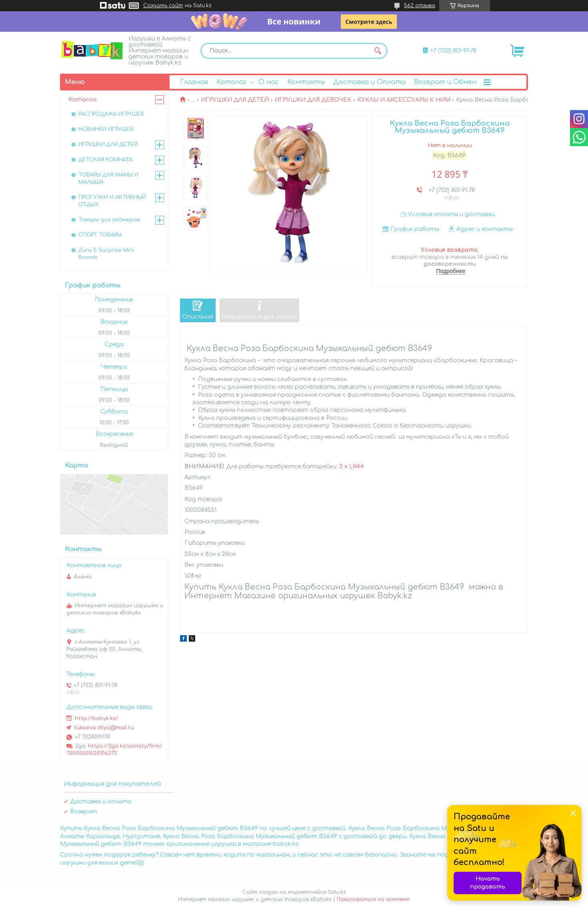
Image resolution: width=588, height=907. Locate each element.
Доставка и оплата (101, 802)
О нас (269, 82)
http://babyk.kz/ (96, 718)
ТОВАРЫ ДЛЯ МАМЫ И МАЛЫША (108, 179)
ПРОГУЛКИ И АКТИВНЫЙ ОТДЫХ (112, 201)
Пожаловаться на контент (373, 899)
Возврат (84, 812)
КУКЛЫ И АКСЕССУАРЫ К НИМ (404, 100)
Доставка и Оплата (369, 82)
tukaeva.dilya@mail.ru (104, 728)
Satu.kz (337, 892)
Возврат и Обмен (445, 82)
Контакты (306, 82)
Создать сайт (163, 6)
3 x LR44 (351, 467)
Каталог (231, 82)
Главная (194, 82)
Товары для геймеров (109, 220)
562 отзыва (420, 6)
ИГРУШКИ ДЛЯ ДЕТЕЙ (235, 100)
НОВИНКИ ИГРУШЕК (106, 129)
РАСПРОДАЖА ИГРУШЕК (111, 114)
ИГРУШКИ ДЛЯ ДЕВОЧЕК (313, 100)
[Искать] (378, 51)
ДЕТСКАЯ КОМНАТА (105, 160)
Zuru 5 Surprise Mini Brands (106, 254)
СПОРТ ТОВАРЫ (100, 235)
